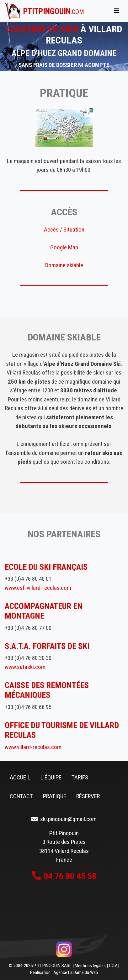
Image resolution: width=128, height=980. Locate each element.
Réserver (88, 796)
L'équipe (51, 777)
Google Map (64, 247)
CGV (113, 966)
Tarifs (80, 777)
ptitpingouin (54, 11)
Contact (21, 796)
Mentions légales (90, 966)
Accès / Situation (64, 230)
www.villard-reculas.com (33, 747)
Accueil (20, 777)
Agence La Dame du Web (76, 972)
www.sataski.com (25, 667)
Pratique (55, 796)
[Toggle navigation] (116, 11)
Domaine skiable (64, 265)
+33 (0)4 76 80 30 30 (28, 658)
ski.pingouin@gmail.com (68, 819)
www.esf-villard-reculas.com (38, 588)
